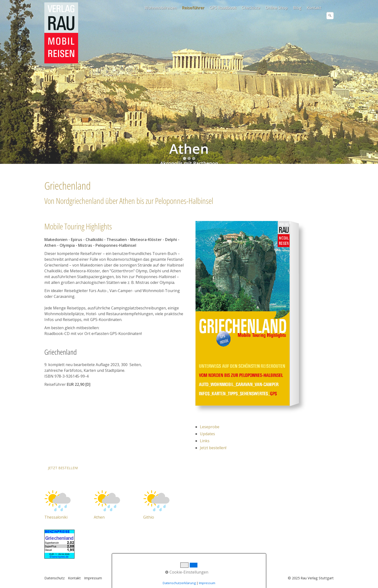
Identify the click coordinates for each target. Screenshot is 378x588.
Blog (297, 8)
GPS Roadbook (223, 8)
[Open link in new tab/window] (58, 500)
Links (205, 441)
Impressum (93, 578)
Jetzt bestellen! (213, 448)
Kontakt (314, 8)
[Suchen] (330, 16)
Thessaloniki (56, 517)
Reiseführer (193, 8)
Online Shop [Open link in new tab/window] (277, 8)
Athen (99, 517)
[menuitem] (161, 8)
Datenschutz (54, 578)
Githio (149, 517)
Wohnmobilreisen (161, 8)
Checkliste (251, 8)
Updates (207, 434)
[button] (63, 468)
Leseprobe (210, 427)
